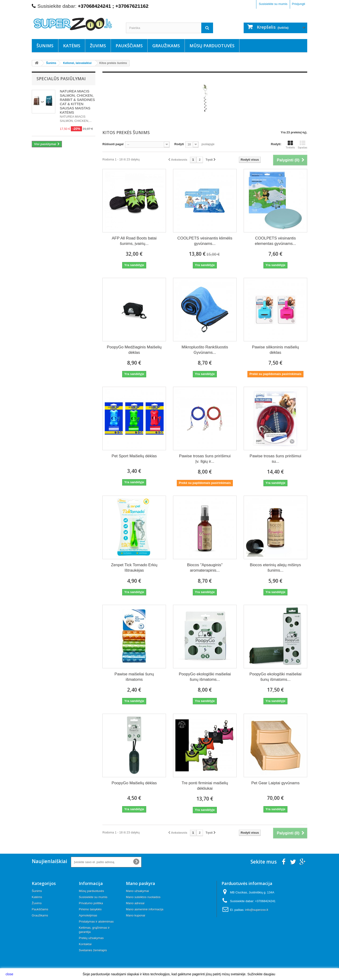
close (10, 974)
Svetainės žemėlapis (93, 950)
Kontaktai (85, 944)
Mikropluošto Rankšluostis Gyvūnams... (205, 350)
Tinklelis (290, 145)
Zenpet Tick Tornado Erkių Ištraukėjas (134, 568)
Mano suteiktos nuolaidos (143, 897)
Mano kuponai (136, 915)
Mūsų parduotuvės (212, 46)
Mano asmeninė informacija (145, 909)
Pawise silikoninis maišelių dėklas (275, 350)
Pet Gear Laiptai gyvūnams (275, 783)
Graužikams (166, 46)
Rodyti (179, 144)
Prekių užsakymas (91, 938)
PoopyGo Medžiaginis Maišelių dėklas (134, 350)
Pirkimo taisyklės (90, 909)
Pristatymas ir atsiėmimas (96, 922)
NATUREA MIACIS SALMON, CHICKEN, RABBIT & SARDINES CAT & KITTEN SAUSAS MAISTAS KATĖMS (77, 102)
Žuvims (98, 46)
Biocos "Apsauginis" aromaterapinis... (205, 568)
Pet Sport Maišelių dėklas (134, 456)
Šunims (45, 46)
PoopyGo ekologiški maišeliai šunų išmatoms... (205, 677)
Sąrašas (303, 145)
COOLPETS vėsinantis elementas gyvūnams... (276, 241)
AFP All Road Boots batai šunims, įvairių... (134, 241)
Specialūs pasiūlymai (61, 79)
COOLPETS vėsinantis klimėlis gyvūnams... (205, 241)
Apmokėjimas (88, 915)
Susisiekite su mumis (273, 4)
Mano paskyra (141, 883)
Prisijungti (299, 4)
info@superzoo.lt (257, 910)
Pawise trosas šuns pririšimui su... (275, 459)
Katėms (72, 46)
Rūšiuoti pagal (113, 144)
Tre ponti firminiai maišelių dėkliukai (205, 786)
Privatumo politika (91, 903)
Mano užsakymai (137, 891)
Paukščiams (129, 46)
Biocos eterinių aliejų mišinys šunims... (275, 568)
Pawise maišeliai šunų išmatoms (134, 677)
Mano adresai (135, 903)
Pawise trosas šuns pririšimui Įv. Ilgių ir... (205, 459)
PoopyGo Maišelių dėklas (134, 783)
